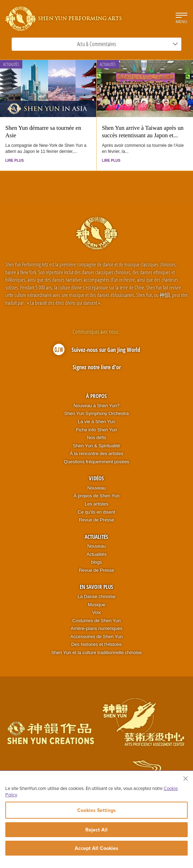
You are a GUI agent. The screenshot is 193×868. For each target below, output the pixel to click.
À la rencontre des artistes (96, 454)
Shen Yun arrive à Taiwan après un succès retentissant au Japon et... (143, 132)
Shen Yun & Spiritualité (96, 446)
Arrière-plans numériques (97, 628)
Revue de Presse (97, 520)
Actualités (11, 64)
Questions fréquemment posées (96, 462)
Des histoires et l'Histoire (96, 644)
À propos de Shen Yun (97, 496)
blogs (96, 562)
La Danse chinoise (96, 596)
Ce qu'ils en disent (97, 512)
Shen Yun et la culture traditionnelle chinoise (97, 653)
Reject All (96, 830)
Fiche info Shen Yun (96, 430)
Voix (96, 612)
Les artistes (96, 504)
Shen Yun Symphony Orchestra (97, 413)
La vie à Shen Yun (96, 422)
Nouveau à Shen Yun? (97, 406)
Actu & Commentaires (128, 44)
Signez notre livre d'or (97, 367)
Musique (96, 605)
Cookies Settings (96, 810)
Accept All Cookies (96, 848)
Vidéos (96, 478)
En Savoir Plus (96, 587)
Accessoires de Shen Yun (97, 637)
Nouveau (96, 488)
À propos (96, 396)
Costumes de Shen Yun (96, 621)
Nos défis (96, 438)
